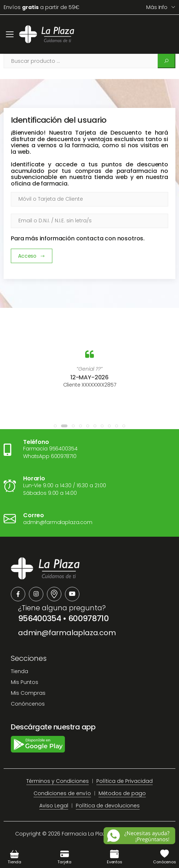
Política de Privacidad (125, 781)
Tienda (19, 671)
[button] (55, 426)
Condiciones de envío (62, 793)
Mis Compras (28, 693)
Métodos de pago (122, 793)
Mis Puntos (25, 682)
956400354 (40, 618)
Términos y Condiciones (58, 781)
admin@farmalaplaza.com (67, 633)
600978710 (88, 618)
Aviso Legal (54, 806)
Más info (157, 7)
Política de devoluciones (108, 806)
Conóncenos (28, 704)
